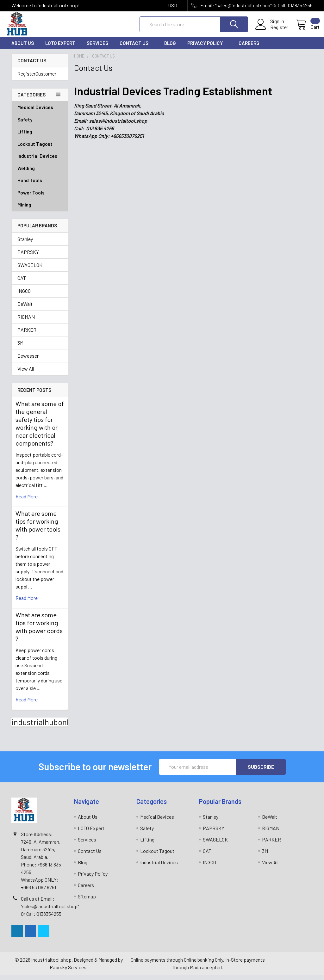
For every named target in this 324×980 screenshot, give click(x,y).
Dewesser (28, 361)
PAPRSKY (28, 257)
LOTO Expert (60, 48)
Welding (40, 173)
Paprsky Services (68, 972)
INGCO (24, 296)
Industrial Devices (40, 161)
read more (27, 501)
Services (97, 48)
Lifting (40, 137)
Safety (40, 125)
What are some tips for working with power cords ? (39, 632)
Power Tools (40, 198)
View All (26, 374)
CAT (22, 283)
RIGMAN (26, 322)
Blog (170, 48)
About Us (23, 48)
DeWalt (25, 309)
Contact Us (136, 48)
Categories (31, 100)
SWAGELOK (30, 270)
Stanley (25, 244)
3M (20, 348)
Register (272, 31)
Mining (24, 210)
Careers (249, 48)
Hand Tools (40, 185)
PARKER (27, 335)
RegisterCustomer (37, 79)
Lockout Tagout (40, 149)
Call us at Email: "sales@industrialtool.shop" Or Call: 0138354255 (50, 911)
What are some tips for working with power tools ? (38, 530)
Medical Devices (35, 112)
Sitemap (87, 901)
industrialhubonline (46, 727)
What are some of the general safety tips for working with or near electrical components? (40, 428)
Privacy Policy (207, 48)
